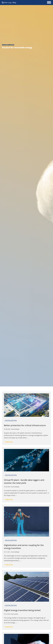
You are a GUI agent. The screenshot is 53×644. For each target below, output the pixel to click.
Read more (9, 442)
